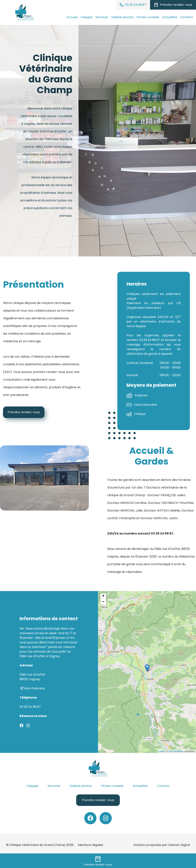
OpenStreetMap (176, 751)
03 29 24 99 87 (30, 707)
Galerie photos (122, 17)
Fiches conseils (148, 17)
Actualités (170, 17)
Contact (187, 17)
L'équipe (86, 17)
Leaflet (162, 751)
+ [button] (103, 596)
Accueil (72, 17)
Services (102, 17)
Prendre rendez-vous (24, 412)
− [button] (103, 602)
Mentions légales (91, 845)
